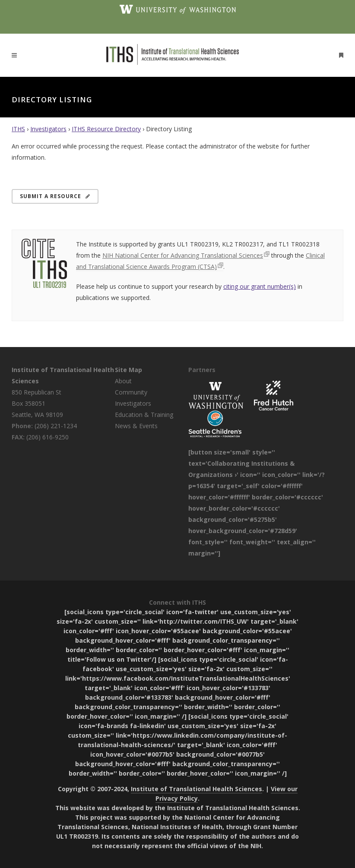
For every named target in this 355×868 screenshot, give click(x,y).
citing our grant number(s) (260, 286)
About (123, 381)
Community (131, 392)
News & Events (136, 426)
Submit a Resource (55, 196)
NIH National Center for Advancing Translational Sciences (183, 255)
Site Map (128, 370)
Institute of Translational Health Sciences (197, 789)
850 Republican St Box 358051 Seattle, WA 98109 (37, 403)
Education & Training (144, 415)
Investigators (48, 129)
